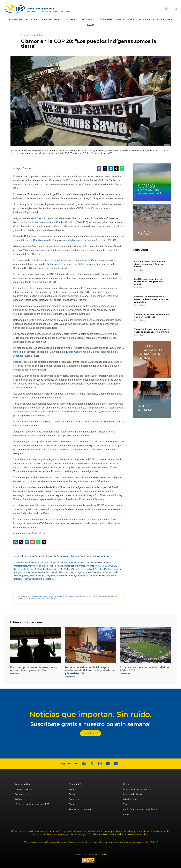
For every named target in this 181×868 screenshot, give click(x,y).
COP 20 (113, 566)
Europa (126, 804)
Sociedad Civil (83, 576)
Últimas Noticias (19, 19)
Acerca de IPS (22, 784)
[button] (176, 9)
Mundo (55, 572)
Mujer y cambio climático (38, 572)
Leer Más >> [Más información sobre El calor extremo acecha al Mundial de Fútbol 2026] (125, 674)
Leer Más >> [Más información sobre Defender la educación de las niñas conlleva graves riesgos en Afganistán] (140, 305)
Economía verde (55, 569)
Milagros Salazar (22, 168)
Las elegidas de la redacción (93, 569)
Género (132, 19)
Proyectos (51, 576)
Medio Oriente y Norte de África (140, 809)
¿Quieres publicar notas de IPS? (32, 804)
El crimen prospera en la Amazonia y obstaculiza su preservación (34, 669)
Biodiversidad (77, 563)
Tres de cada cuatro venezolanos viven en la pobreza (152, 316)
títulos (35, 579)
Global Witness (43, 416)
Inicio (72, 789)
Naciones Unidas (67, 572)
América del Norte (133, 794)
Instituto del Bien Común (27, 254)
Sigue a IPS (75, 784)
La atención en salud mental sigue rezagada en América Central (150, 264)
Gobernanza (147, 19)
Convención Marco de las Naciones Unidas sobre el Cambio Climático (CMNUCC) (68, 566)
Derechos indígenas (24, 569)
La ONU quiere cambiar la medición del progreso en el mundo (149, 282)
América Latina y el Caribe (37, 563)
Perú (32, 576)
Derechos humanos (52, 19)
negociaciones (84, 572)
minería (118, 569)
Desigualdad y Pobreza (111, 19)
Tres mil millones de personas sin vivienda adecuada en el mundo (152, 331)
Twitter (73, 794)
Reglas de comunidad (81, 809)
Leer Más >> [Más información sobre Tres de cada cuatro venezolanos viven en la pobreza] (140, 320)
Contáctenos (22, 794)
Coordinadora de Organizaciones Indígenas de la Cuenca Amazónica (70, 240)
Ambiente (19, 563)
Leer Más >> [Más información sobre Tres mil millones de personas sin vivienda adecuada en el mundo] (140, 335)
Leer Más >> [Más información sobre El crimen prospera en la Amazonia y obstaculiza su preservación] (15, 674)
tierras (28, 579)
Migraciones (164, 19)
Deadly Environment (69, 412)
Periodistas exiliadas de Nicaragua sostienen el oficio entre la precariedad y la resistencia (90, 670)
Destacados (40, 569)
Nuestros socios (24, 789)
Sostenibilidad (98, 576)
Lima (111, 569)
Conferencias (21, 566)
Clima (34, 19)
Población (40, 576)
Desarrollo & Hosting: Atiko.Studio (91, 854)
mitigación (19, 572)
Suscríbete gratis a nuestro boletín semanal (91, 724)
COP (79, 208)
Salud (91, 25)
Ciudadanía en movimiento (98, 563)
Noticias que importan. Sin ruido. (90, 714)
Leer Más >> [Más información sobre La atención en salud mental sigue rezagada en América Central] (140, 270)
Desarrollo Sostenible (80, 19)
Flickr (72, 804)
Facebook (74, 799)
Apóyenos (20, 799)
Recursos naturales (66, 576)
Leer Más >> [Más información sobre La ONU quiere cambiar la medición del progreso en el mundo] (140, 287)
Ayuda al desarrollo (61, 563)
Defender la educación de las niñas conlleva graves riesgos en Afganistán (151, 299)
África (126, 784)
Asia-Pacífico (130, 799)
